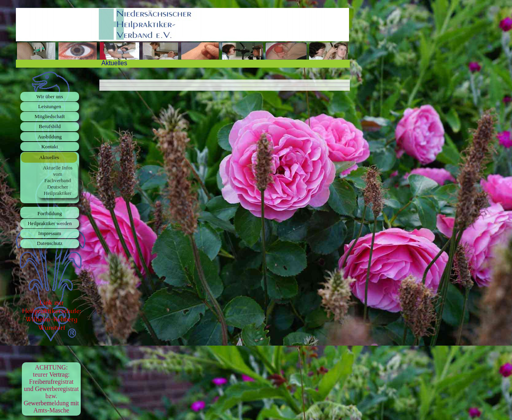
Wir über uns (49, 96)
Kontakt (50, 147)
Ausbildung (50, 137)
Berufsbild (50, 126)
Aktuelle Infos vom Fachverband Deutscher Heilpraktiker (58, 180)
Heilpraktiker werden (50, 223)
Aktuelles (49, 157)
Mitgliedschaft (50, 116)
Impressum (50, 233)
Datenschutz (50, 243)
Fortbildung (49, 213)
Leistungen (50, 106)
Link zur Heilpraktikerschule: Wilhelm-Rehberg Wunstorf (51, 315)
